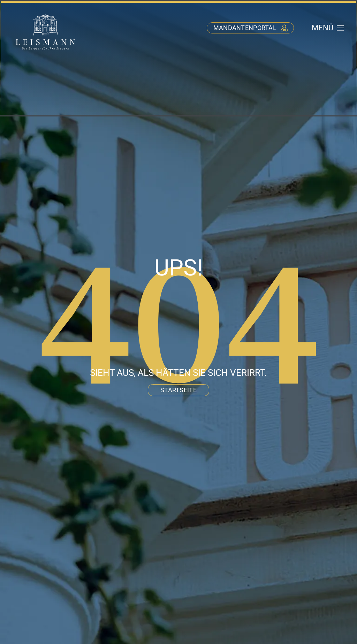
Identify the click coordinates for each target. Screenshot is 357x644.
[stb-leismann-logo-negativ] (45, 14)
